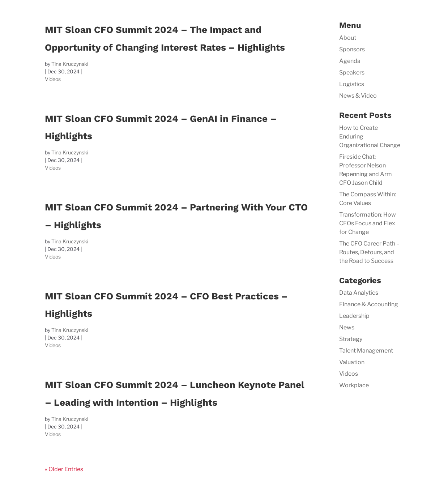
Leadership (354, 316)
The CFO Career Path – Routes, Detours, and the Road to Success (369, 252)
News (347, 327)
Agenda (350, 61)
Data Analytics (359, 293)
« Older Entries (64, 469)
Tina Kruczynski (70, 64)
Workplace (354, 385)
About (348, 38)
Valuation (352, 362)
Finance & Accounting (369, 304)
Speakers (352, 72)
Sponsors (352, 49)
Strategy (351, 339)
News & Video (358, 96)
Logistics (352, 84)
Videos (53, 79)
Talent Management (366, 351)
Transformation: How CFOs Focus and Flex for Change (368, 223)
